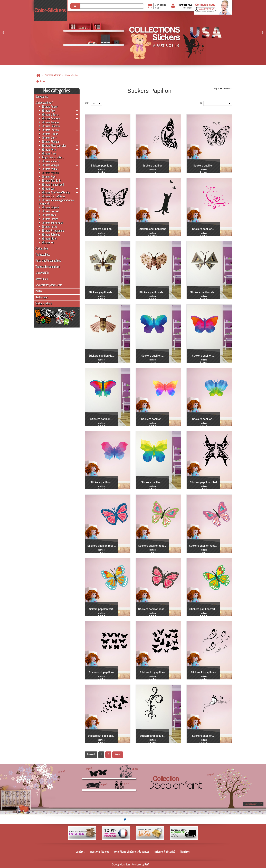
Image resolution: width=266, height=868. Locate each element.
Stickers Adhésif (53, 75)
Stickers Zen (47, 188)
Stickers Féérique (49, 142)
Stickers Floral (48, 149)
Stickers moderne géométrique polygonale (56, 202)
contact (80, 852)
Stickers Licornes (49, 211)
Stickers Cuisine (48, 134)
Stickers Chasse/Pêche (52, 196)
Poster (39, 291)
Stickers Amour (48, 107)
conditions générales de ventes (132, 852)
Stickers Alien (47, 215)
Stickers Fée (42, 249)
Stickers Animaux (49, 118)
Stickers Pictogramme (52, 231)
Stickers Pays (47, 177)
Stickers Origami (49, 207)
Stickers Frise (47, 153)
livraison (185, 852)
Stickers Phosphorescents (49, 285)
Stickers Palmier (49, 169)
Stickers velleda (44, 303)
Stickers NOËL (42, 273)
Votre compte (187, 8)
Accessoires (42, 279)
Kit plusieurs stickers (51, 157)
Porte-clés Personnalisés (48, 261)
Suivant (118, 754)
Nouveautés (42, 97)
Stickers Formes (49, 219)
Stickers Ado (47, 111)
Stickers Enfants (49, 114)
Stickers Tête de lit (50, 181)
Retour (41, 82)
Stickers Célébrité (49, 126)
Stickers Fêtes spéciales (53, 146)
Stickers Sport (48, 138)
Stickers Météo (48, 227)
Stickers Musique (49, 165)
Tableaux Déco (43, 255)
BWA (147, 865)
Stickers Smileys (49, 161)
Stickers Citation (49, 130)
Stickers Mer (47, 242)
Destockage (41, 297)
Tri (201, 103)
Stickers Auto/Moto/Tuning (55, 192)
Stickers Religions (49, 235)
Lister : (87, 103)
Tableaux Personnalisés (47, 267)
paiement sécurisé (165, 852)
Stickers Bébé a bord (51, 223)
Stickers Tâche (48, 238)
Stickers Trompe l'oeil (51, 185)
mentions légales (99, 852)
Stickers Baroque (49, 122)
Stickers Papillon (49, 173)
